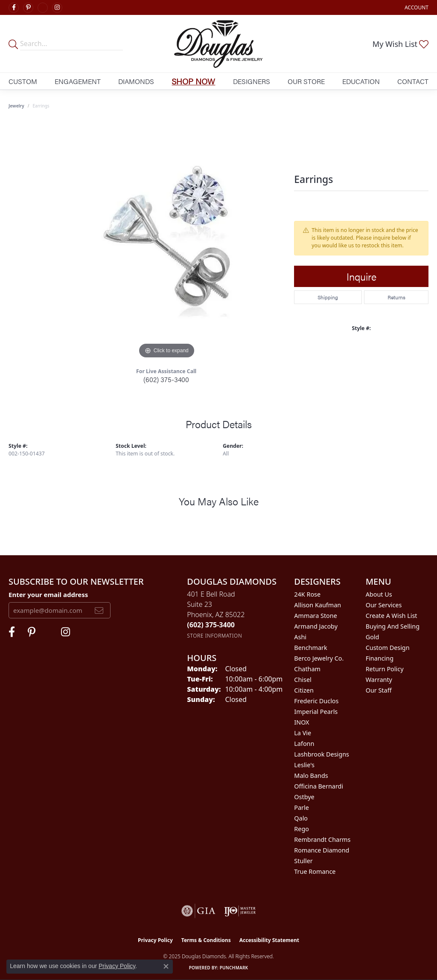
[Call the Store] (211, 625)
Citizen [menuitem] (304, 690)
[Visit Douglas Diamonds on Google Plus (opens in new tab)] (43, 8)
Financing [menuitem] (380, 658)
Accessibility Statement (269, 940)
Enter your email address (48, 594)
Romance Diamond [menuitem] (322, 850)
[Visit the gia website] (198, 911)
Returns (396, 297)
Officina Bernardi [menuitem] (319, 786)
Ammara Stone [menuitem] (315, 616)
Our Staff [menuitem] (379, 690)
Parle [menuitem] (302, 807)
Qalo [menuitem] (301, 818)
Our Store (306, 81)
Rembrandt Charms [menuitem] (322, 839)
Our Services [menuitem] (384, 605)
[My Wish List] (401, 44)
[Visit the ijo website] (240, 911)
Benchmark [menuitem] (310, 648)
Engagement (78, 81)
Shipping (328, 297)
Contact (413, 81)
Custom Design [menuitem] (388, 648)
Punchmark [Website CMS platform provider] (234, 968)
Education (361, 81)
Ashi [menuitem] (300, 637)
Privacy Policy (155, 940)
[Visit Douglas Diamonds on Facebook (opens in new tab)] (14, 8)
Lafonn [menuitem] (304, 744)
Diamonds (136, 81)
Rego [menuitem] (302, 829)
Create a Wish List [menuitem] (392, 616)
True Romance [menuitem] (315, 871)
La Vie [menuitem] (303, 733)
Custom (23, 81)
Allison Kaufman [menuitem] (318, 605)
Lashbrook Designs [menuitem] (322, 754)
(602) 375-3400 (166, 379)
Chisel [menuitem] (303, 680)
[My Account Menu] (417, 7)
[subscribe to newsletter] (99, 610)
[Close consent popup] (166, 966)
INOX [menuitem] (302, 722)
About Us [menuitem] (379, 594)
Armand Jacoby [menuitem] (316, 626)
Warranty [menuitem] (379, 680)
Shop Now (193, 81)
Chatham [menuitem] (307, 669)
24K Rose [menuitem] (307, 594)
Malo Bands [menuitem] (311, 776)
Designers (252, 81)
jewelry (16, 106)
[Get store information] (214, 636)
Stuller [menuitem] (303, 861)
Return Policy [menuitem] (385, 669)
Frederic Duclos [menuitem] (316, 701)
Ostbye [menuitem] (304, 797)
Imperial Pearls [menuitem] (316, 712)
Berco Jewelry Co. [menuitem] (319, 658)
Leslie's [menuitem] (304, 765)
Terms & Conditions (206, 940)
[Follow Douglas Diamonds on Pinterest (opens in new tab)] (28, 8)
